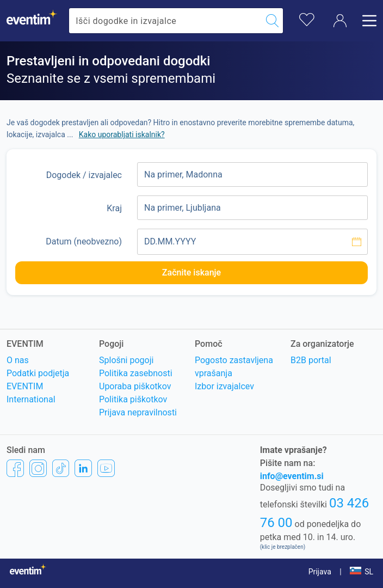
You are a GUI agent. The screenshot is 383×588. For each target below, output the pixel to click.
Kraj (114, 208)
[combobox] (165, 21)
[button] (362, 572)
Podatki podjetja (38, 373)
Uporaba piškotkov (135, 386)
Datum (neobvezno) (84, 241)
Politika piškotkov (133, 399)
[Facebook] (15, 468)
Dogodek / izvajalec (84, 175)
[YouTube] (106, 468)
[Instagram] (38, 468)
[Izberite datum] (252, 242)
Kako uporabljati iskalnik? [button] (122, 134)
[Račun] (340, 21)
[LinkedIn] (83, 468)
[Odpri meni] (366, 21)
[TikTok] (61, 468)
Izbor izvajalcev (224, 386)
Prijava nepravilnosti (138, 412)
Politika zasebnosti (136, 373)
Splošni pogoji (126, 360)
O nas (18, 360)
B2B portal (311, 360)
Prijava (320, 572)
